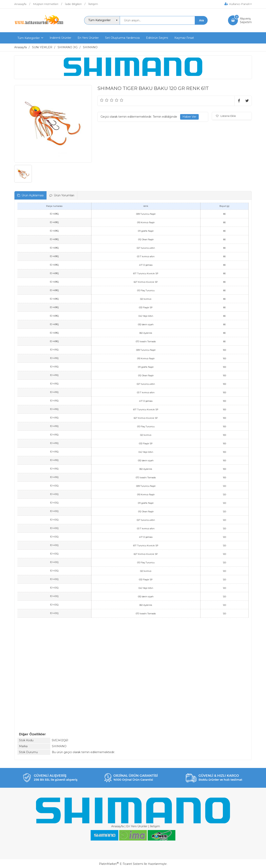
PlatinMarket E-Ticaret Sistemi (121, 864)
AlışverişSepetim (246, 20)
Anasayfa (117, 826)
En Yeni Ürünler (137, 826)
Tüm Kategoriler (29, 38)
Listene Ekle (226, 116)
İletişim (155, 826)
